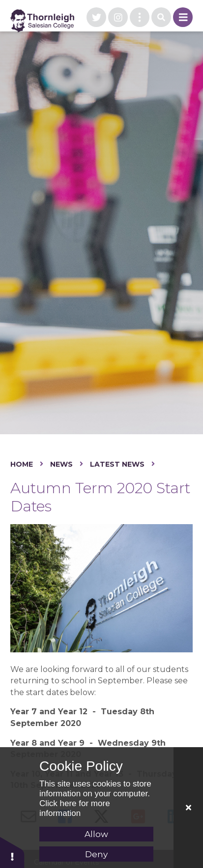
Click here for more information (75, 808)
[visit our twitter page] (96, 17)
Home (22, 464)
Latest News (117, 464)
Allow (96, 834)
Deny (96, 854)
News (61, 464)
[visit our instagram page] (118, 17)
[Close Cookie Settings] (188, 808)
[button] (12, 852)
